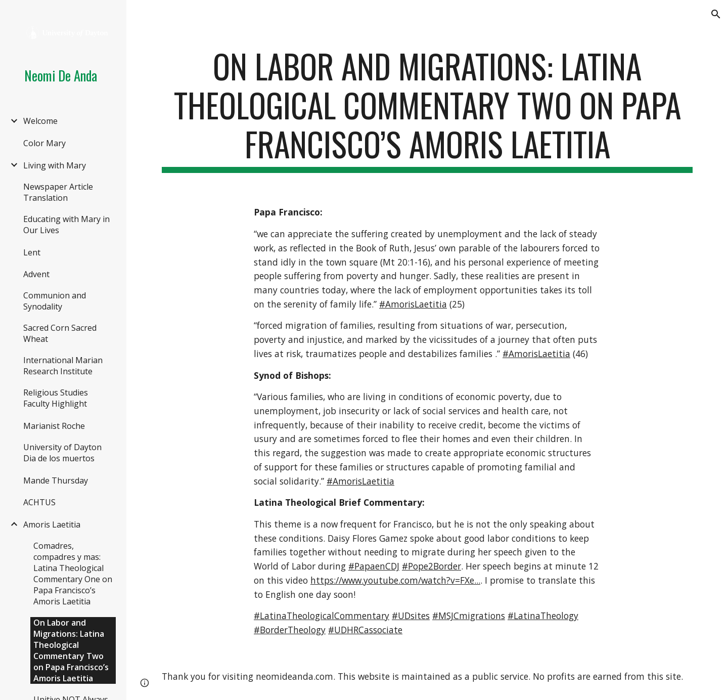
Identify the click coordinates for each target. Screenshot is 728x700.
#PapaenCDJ (374, 566)
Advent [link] (36, 274)
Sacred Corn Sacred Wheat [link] (60, 333)
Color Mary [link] (44, 143)
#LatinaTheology (543, 616)
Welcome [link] (40, 121)
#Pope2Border (431, 566)
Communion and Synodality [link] (55, 301)
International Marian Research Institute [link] (63, 366)
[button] (716, 14)
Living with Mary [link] (55, 165)
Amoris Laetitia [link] (52, 524)
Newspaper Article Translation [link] (58, 192)
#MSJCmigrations (469, 616)
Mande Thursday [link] (56, 480)
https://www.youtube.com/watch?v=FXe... (395, 580)
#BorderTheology (290, 630)
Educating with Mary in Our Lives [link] (66, 225)
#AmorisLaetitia (413, 304)
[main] (427, 110)
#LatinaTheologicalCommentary (322, 616)
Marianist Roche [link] (54, 426)
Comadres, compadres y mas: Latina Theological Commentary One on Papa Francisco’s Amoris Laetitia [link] (73, 574)
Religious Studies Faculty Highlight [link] (56, 398)
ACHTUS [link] (39, 502)
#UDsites (411, 616)
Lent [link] (32, 252)
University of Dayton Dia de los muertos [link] (62, 453)
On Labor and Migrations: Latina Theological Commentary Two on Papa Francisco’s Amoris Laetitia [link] (71, 650)
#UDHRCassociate (365, 630)
